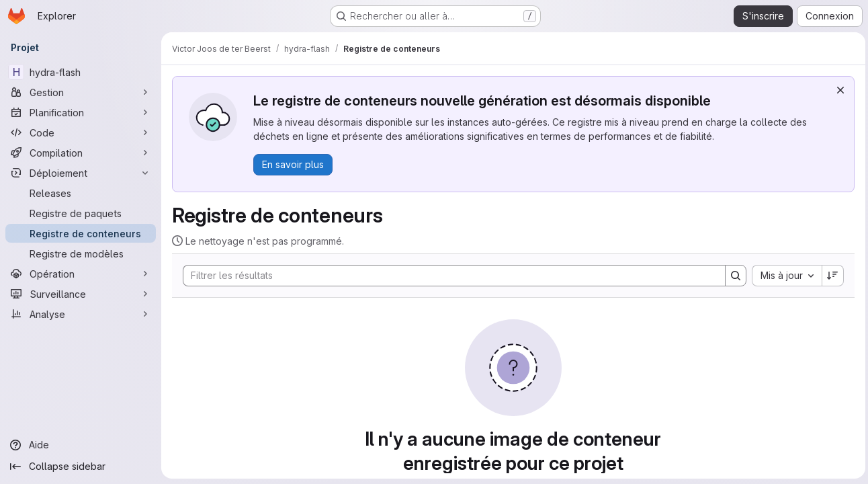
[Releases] (81, 193)
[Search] (446, 276)
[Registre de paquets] (81, 213)
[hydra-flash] (81, 72)
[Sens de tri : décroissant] (830, 276)
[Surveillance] (81, 294)
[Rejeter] (838, 90)
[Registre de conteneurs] (81, 233)
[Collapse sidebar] (81, 467)
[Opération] (81, 274)
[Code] (81, 132)
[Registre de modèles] (81, 253)
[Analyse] (81, 314)
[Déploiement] (81, 173)
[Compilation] (81, 153)
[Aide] (81, 445)
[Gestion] (81, 92)
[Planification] (81, 112)
